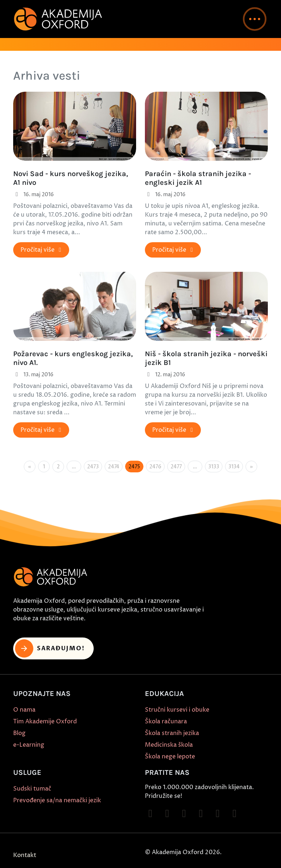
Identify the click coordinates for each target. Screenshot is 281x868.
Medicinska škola (169, 745)
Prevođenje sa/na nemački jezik (57, 800)
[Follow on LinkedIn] (235, 814)
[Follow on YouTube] (201, 814)
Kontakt (25, 855)
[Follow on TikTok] (184, 814)
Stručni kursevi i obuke (177, 710)
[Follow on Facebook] (150, 814)
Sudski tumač (32, 789)
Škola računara (166, 722)
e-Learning (29, 745)
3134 (234, 467)
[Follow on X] (218, 814)
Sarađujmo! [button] (50, 648)
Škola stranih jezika (172, 733)
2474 (114, 467)
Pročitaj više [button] (42, 250)
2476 (155, 467)
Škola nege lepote (170, 757)
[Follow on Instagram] (167, 814)
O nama (24, 710)
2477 (176, 467)
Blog (19, 733)
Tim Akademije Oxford (45, 722)
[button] (255, 19)
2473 (93, 467)
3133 (214, 467)
